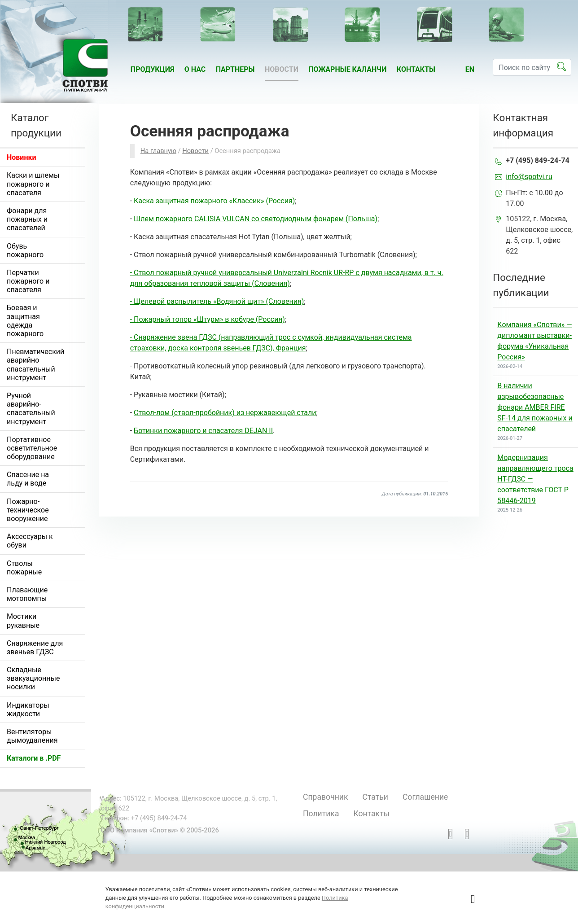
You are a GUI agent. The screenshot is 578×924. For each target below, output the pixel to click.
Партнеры (235, 69)
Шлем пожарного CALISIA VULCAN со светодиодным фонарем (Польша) (256, 219)
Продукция (153, 69)
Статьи (375, 797)
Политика (321, 814)
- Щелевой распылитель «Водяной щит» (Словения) (217, 301)
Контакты (416, 69)
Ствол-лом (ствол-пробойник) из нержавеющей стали (225, 413)
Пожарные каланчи (347, 69)
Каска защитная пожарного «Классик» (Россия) (214, 201)
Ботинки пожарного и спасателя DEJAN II (203, 431)
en (470, 69)
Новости (282, 69)
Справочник (326, 797)
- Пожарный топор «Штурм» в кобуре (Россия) (208, 319)
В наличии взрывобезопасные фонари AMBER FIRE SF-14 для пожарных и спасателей (535, 407)
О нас (195, 69)
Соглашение (425, 797)
